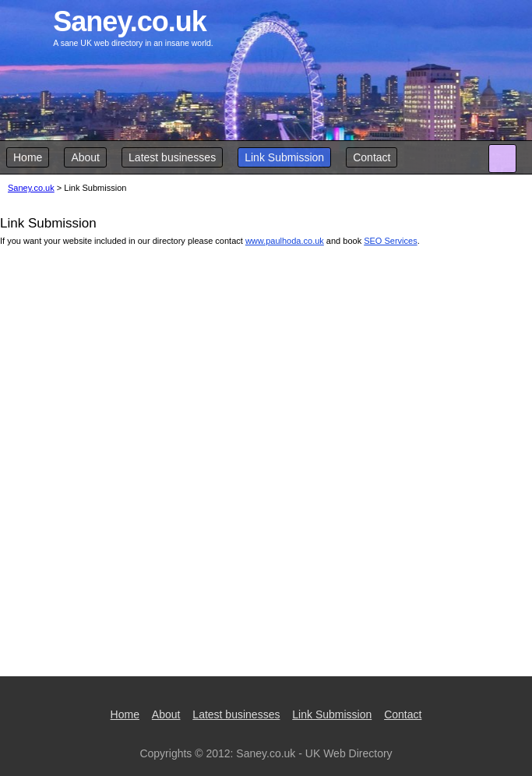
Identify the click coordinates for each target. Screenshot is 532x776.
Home (28, 157)
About (85, 157)
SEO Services (390, 241)
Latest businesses (172, 157)
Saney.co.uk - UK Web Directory (314, 753)
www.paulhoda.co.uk (285, 241)
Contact (372, 157)
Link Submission (284, 157)
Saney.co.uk (31, 188)
